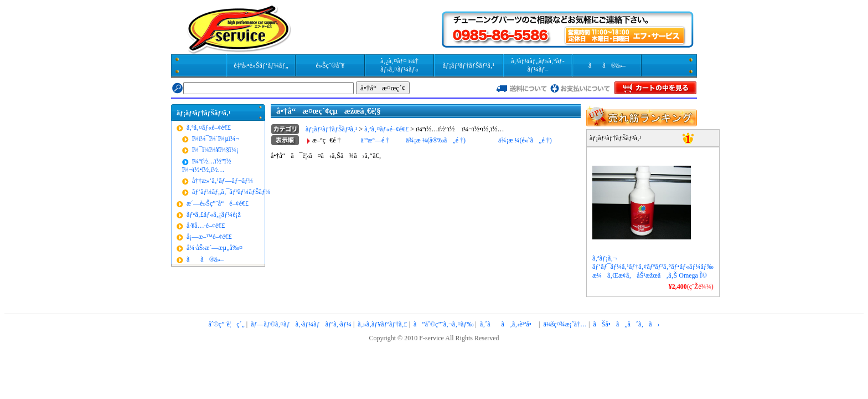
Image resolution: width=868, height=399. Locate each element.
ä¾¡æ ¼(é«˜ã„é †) (525, 140)
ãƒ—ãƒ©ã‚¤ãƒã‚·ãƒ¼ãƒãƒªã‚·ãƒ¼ (301, 324)
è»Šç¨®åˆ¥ (330, 65)
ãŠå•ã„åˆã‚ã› (626, 324)
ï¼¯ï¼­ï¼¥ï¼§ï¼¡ (215, 150)
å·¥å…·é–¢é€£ (206, 226)
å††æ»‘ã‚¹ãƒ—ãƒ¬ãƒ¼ (223, 181)
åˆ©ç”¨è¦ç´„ (226, 324)
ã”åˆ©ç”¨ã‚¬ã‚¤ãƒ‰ (443, 324)
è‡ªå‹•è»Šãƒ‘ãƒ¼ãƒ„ (261, 65)
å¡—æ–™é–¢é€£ (209, 237)
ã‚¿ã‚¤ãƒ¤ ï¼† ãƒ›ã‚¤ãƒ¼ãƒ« (399, 65)
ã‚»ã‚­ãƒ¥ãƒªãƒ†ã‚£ (382, 324)
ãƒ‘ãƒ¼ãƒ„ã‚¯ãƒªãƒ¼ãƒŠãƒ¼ (231, 192)
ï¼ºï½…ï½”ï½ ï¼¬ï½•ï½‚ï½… (209, 165)
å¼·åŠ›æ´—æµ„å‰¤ (215, 248)
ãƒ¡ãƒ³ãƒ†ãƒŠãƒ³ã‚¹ (469, 65)
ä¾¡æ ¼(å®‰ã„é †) (436, 140)
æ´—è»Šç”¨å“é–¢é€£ (218, 203)
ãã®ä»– (607, 65)
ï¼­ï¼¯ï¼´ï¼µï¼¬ (216, 139)
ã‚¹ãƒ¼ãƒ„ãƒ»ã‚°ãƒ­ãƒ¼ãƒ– (538, 65)
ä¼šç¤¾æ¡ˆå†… (565, 324)
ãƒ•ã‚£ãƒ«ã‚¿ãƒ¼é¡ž (214, 214)
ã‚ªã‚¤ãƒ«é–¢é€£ (209, 127)
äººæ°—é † (375, 140)
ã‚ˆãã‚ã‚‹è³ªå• (508, 324)
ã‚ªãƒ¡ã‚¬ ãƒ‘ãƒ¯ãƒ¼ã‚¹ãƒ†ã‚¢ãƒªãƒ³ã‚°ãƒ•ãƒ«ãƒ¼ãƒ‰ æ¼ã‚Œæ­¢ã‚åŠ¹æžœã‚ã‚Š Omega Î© (653, 267)
